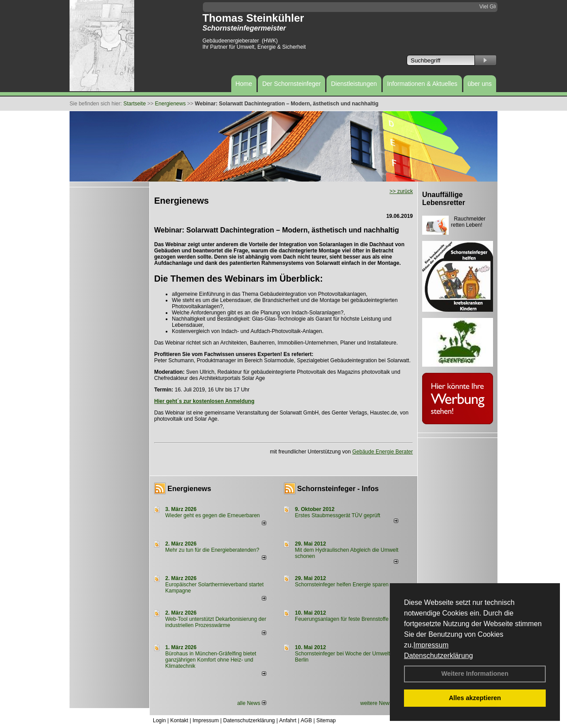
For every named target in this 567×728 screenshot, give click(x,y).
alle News (251, 703)
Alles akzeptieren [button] (475, 698)
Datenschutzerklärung (439, 656)
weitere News (379, 703)
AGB (306, 720)
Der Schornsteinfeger (291, 84)
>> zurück (401, 191)
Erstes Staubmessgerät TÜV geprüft (338, 515)
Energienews (189, 489)
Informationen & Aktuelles (422, 84)
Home (244, 84)
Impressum (431, 645)
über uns (480, 84)
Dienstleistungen (354, 84)
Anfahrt (288, 720)
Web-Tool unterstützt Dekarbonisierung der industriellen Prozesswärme (216, 622)
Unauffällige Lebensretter (444, 199)
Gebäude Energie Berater (383, 452)
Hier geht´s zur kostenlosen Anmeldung (204, 401)
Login (159, 720)
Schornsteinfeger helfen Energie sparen (342, 585)
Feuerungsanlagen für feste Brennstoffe (342, 619)
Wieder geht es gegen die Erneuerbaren (212, 515)
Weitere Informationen (475, 674)
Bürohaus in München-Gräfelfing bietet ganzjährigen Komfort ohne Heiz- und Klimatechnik (211, 660)
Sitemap (326, 720)
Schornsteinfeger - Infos (338, 489)
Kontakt (179, 720)
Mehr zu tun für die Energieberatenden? (212, 550)
